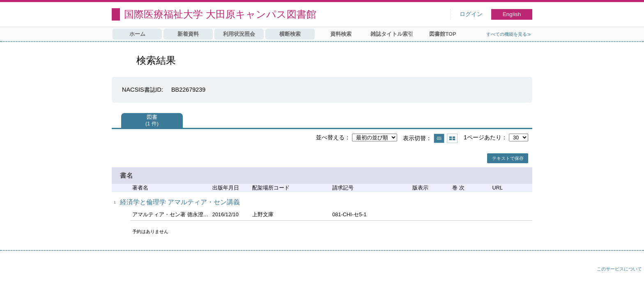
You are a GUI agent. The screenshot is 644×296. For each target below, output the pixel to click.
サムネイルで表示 (452, 138)
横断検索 (290, 34)
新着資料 (188, 34)
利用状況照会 (239, 34)
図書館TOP (443, 34)
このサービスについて (619, 269)
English (512, 14)
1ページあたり (483, 137)
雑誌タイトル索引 (392, 34)
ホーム (137, 34)
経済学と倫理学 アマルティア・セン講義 (180, 202)
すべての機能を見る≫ (509, 34)
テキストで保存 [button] (508, 158)
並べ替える (330, 137)
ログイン (471, 14)
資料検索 (341, 34)
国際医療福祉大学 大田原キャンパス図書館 (220, 14)
